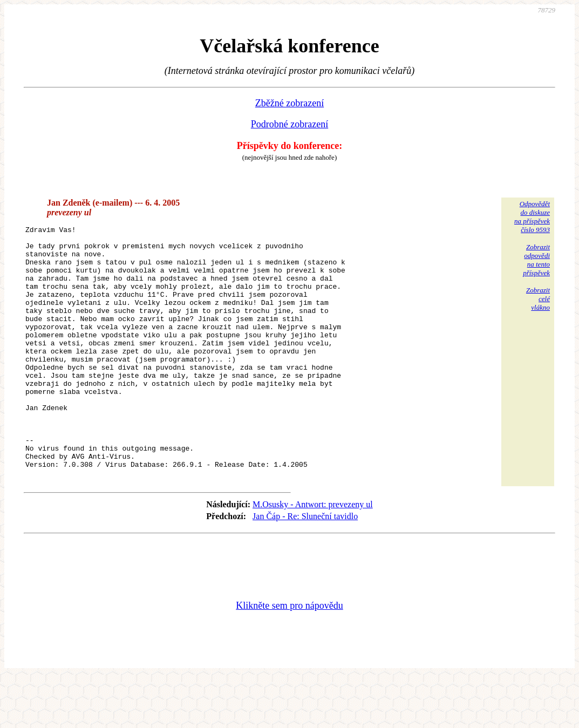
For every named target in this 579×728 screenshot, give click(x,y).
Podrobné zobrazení (289, 124)
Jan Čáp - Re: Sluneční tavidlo (305, 566)
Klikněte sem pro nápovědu (289, 656)
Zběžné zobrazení (289, 103)
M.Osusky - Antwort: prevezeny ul (313, 554)
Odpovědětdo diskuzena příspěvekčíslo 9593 (532, 217)
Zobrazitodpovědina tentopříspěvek (536, 260)
